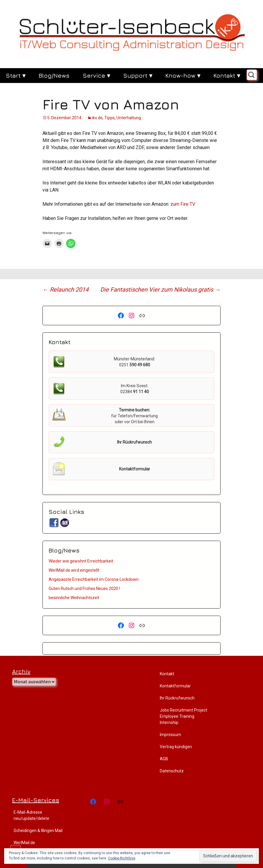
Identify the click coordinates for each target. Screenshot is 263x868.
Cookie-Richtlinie (122, 858)
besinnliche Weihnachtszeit (74, 598)
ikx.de (97, 118)
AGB (164, 759)
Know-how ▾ (183, 75)
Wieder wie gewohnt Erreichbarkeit (81, 561)
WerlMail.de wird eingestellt (74, 570)
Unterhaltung (129, 118)
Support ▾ (138, 75)
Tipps (110, 118)
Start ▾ (16, 75)
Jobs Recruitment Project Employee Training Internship (184, 716)
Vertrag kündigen (176, 747)
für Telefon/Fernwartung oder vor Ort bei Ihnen (134, 416)
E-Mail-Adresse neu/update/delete (31, 815)
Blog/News (54, 75)
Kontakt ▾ (227, 75)
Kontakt (167, 674)
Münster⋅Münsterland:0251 (134, 362)
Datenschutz (172, 771)
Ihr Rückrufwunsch (177, 698)
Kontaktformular (175, 686)
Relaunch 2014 (65, 290)
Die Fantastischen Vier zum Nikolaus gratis (160, 290)
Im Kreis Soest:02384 (135, 389)
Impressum (170, 735)
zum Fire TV (183, 204)
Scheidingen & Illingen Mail (38, 831)
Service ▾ (96, 75)
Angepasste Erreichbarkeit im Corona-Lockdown (94, 579)
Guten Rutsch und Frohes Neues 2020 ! (84, 589)
